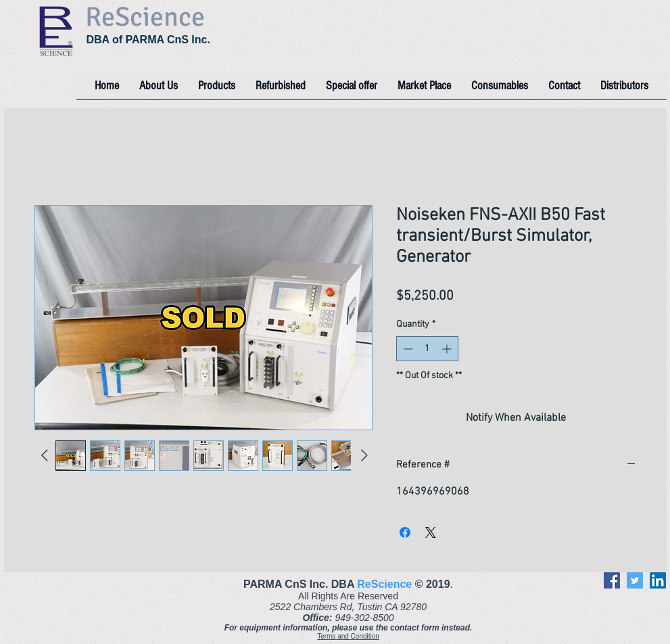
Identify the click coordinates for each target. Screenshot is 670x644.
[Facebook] (612, 580)
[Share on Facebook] (405, 532)
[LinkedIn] (658, 580)
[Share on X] (431, 532)
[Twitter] (635, 580)
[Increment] (448, 349)
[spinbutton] (427, 349)
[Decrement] (407, 349)
